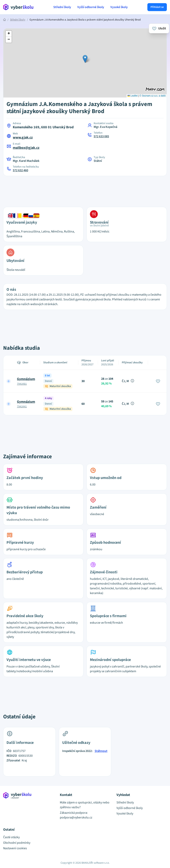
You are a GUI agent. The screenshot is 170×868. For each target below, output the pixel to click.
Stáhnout (101, 751)
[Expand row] (9, 381)
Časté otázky (11, 837)
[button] (85, 59)
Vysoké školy (119, 7)
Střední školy (62, 7)
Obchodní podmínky (17, 843)
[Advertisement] (85, 189)
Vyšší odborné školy (91, 7)
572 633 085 (101, 136)
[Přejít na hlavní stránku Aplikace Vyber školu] (18, 7)
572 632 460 (20, 170)
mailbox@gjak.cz (26, 148)
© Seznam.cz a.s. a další (153, 96)
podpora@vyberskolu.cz (76, 817)
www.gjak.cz (23, 137)
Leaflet (133, 96)
